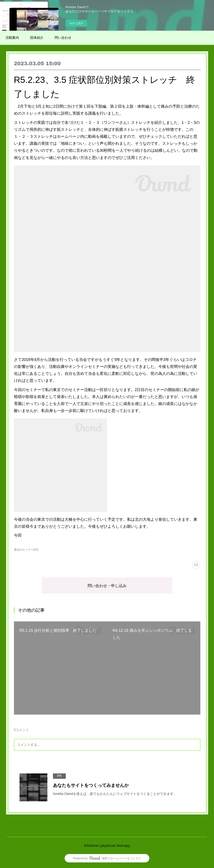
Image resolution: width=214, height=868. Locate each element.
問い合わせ (63, 38)
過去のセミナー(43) (26, 550)
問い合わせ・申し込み (107, 586)
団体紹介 (37, 38)
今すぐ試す (76, 23)
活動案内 (12, 38)
